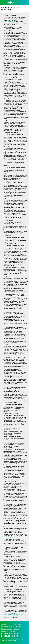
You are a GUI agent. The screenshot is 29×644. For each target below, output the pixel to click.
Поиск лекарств (19, 625)
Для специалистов (6, 627)
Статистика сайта (6, 629)
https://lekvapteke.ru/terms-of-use (13, 537)
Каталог (16, 629)
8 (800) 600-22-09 (9, 636)
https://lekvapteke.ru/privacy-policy (13, 614)
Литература (5, 625)
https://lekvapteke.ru (9, 22)
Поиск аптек (18, 627)
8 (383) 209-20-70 (9, 634)
